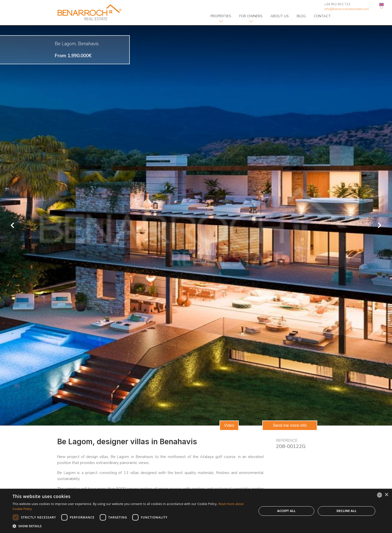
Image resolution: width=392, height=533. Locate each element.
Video (229, 425)
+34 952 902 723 (337, 4)
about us (280, 16)
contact (322, 16)
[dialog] (196, 511)
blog (301, 16)
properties (221, 16)
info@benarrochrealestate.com (347, 9)
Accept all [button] (286, 511)
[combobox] (379, 495)
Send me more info (290, 425)
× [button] (386, 495)
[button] (131, 526)
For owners (251, 16)
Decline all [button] (346, 511)
